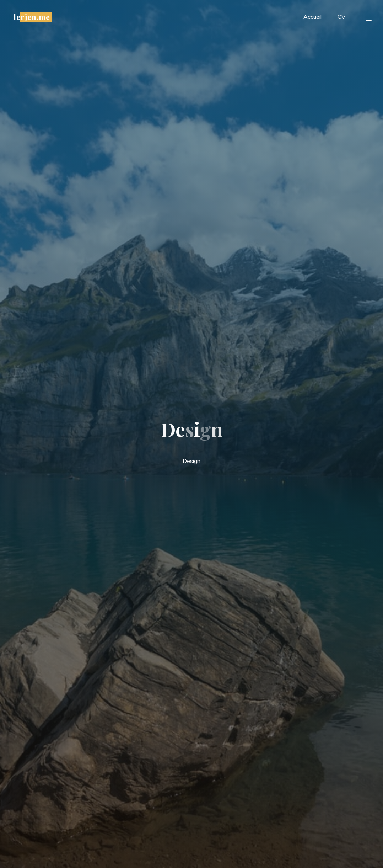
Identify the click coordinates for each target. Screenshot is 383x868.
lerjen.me (32, 17)
